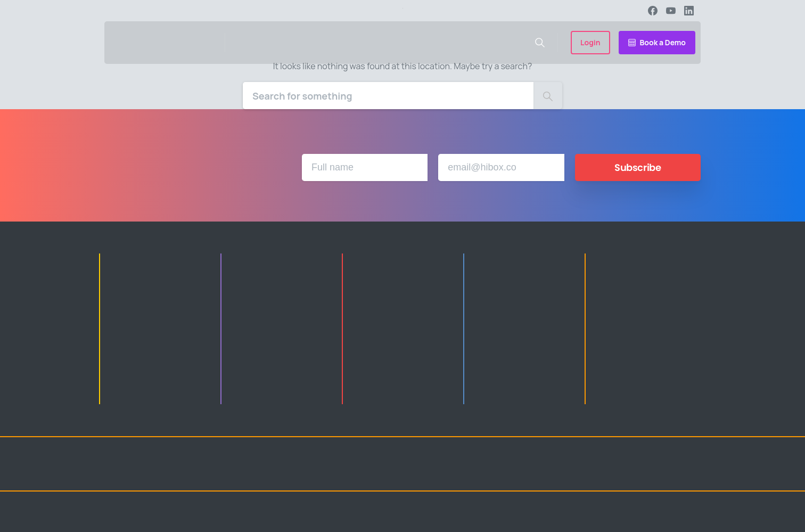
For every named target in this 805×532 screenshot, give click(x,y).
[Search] (388, 96)
